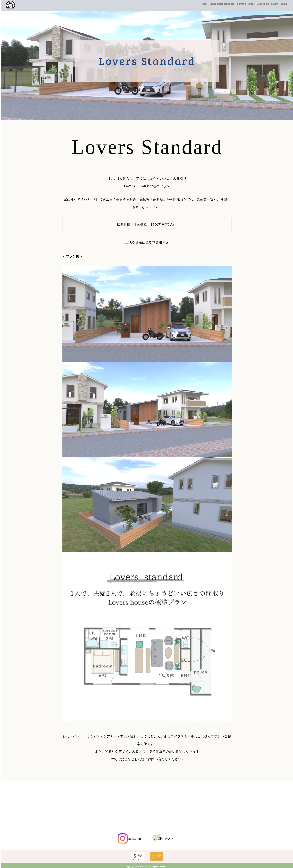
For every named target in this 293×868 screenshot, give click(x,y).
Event (277, 4)
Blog (286, 4)
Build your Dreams (224, 4)
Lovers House (248, 4)
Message (265, 4)
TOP (206, 4)
